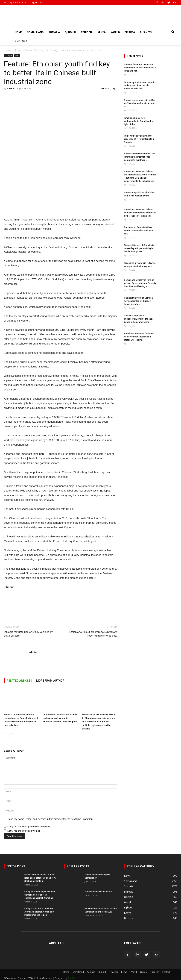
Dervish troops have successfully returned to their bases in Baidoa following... (139, 319)
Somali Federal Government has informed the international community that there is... (140, 157)
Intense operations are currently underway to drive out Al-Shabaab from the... (140, 86)
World (115, 32)
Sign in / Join (38, 2)
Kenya (102, 32)
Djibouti (70, 32)
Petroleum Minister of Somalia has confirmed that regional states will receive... (139, 337)
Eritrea (130, 32)
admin (11, 89)
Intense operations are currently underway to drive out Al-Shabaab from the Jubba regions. (60, 718)
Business (146, 32)
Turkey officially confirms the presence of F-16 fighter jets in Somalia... (139, 139)
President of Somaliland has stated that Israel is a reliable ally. (138, 231)
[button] (173, 32)
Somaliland (35, 32)
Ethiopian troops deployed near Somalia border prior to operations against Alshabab (40, 895)
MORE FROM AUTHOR (50, 681)
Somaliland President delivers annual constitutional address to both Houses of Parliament (140, 213)
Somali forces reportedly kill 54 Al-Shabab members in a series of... (140, 103)
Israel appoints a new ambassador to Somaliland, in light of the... (139, 121)
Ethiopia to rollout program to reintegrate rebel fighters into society (93, 634)
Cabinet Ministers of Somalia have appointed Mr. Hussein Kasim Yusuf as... (138, 301)
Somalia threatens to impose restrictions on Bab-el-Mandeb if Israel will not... (140, 68)
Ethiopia (87, 32)
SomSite (72, 978)
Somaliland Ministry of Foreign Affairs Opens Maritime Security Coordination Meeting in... (140, 283)
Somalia (54, 32)
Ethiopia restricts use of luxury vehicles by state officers (28, 634)
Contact (21, 41)
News (17, 55)
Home (19, 32)
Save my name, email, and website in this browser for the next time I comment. (51, 819)
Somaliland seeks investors (98, 892)
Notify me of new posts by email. (24, 831)
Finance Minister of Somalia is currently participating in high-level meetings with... (139, 248)
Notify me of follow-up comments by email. (29, 827)
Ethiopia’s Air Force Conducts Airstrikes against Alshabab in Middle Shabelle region (39, 912)
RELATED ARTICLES (19, 681)
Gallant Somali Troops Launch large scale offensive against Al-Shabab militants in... (41, 878)
